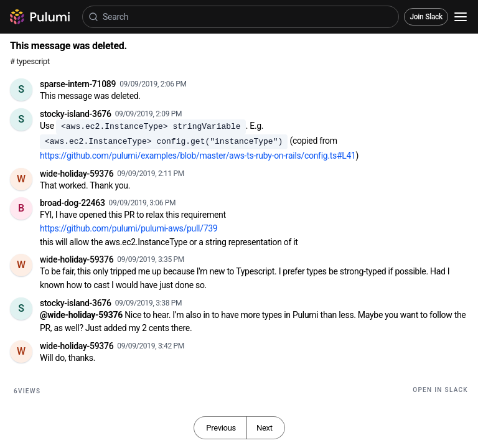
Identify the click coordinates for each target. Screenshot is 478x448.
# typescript (30, 61)
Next (265, 428)
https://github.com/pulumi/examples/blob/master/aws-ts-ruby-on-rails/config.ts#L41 (198, 156)
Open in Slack (440, 390)
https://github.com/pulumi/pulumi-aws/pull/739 (129, 228)
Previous (221, 428)
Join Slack (426, 17)
